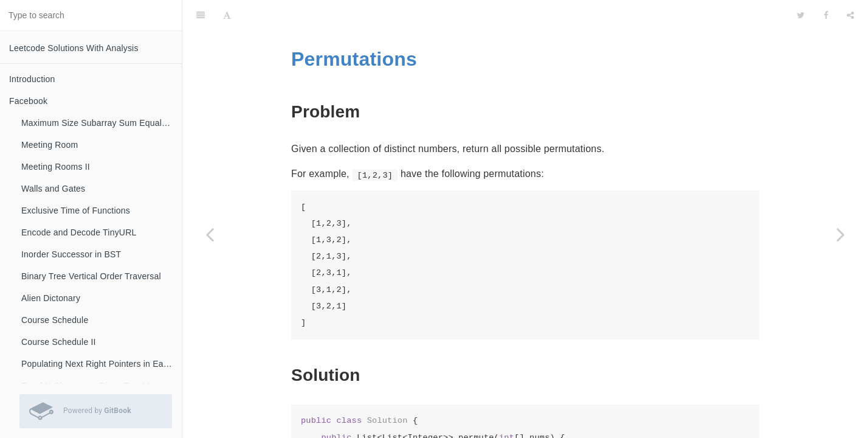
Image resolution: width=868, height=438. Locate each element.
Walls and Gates (53, 189)
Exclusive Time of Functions (76, 210)
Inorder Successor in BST (71, 254)
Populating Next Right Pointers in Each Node (102, 364)
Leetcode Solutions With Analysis (74, 48)
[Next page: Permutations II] (841, 234)
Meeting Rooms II (56, 167)
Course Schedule (55, 320)
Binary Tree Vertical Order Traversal (91, 276)
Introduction (32, 79)
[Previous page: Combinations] (210, 234)
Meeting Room (50, 145)
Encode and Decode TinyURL (79, 232)
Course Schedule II (59, 342)
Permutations (354, 29)
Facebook (28, 101)
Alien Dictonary (51, 298)
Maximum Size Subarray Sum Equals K (98, 123)
